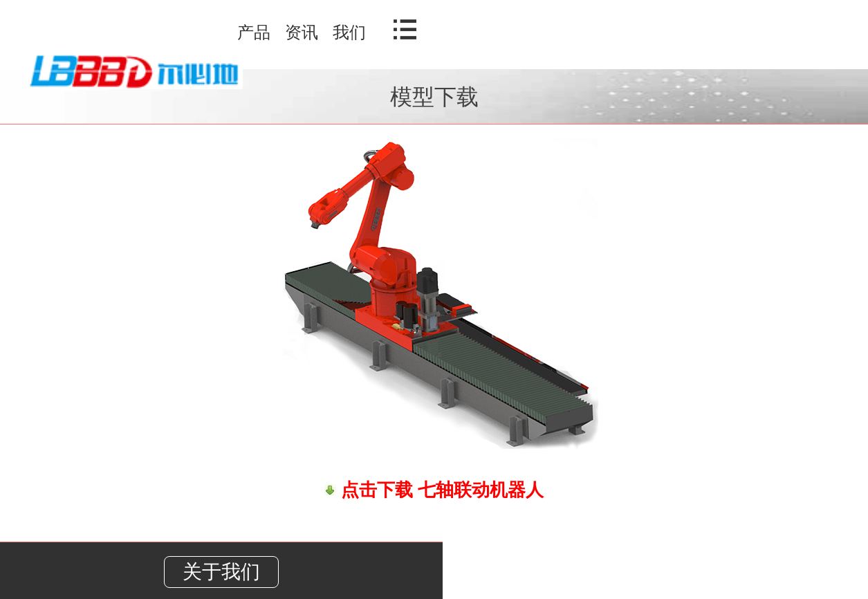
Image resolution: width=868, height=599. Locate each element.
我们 (349, 32)
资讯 (302, 32)
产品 (254, 32)
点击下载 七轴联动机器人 (440, 490)
